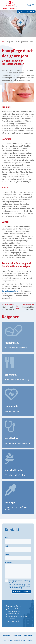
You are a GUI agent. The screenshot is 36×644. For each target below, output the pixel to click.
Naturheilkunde (14, 470)
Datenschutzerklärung (15, 588)
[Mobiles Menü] (30, 5)
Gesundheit (11, 407)
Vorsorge (10, 502)
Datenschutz (17, 636)
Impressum (7, 636)
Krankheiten (12, 438)
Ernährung (11, 375)
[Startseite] (3, 42)
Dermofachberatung (10, 291)
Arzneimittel (12, 343)
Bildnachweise (28, 636)
